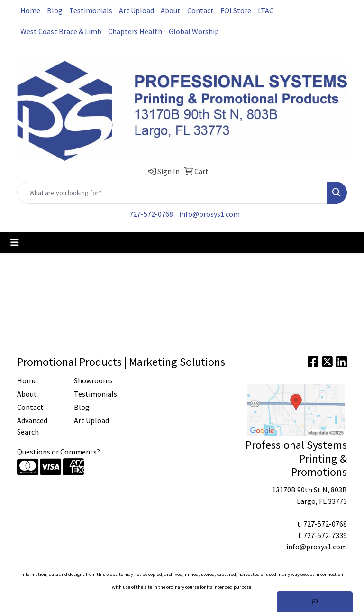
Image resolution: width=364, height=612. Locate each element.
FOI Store (236, 10)
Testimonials (91, 10)
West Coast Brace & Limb (61, 31)
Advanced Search (32, 426)
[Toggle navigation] (15, 242)
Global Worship (194, 31)
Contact (200, 10)
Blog (55, 10)
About (171, 10)
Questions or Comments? (59, 452)
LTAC (266, 10)
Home (30, 10)
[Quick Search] (172, 193)
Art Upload (136, 10)
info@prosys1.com (209, 214)
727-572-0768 (151, 214)
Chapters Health (135, 31)
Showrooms (93, 380)
